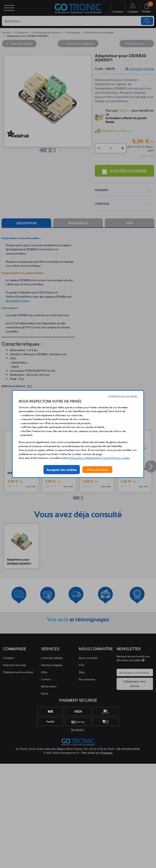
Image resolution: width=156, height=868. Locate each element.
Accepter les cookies (62, 469)
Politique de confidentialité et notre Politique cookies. (99, 458)
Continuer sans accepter (123, 396)
